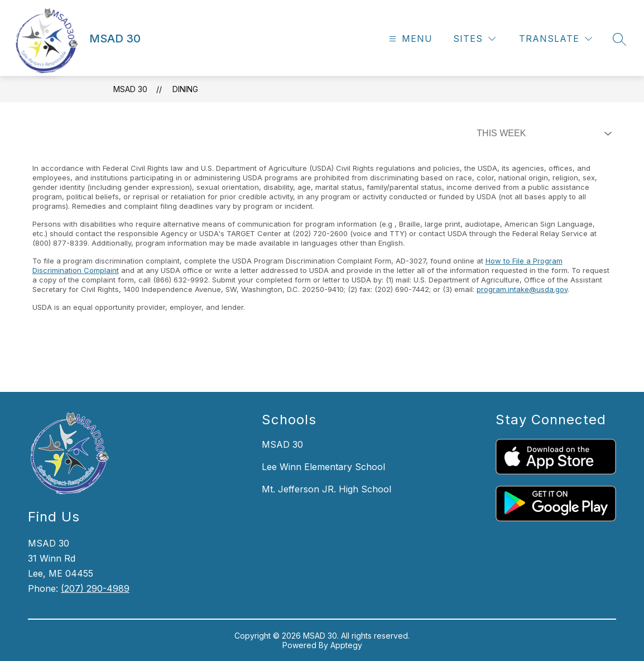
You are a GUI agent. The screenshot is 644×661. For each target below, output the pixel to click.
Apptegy (346, 645)
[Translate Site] (556, 39)
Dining (185, 89)
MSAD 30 (130, 89)
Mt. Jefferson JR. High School (326, 489)
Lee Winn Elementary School (323, 467)
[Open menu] (409, 39)
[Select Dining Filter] (542, 133)
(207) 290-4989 (95, 588)
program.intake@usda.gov (522, 289)
